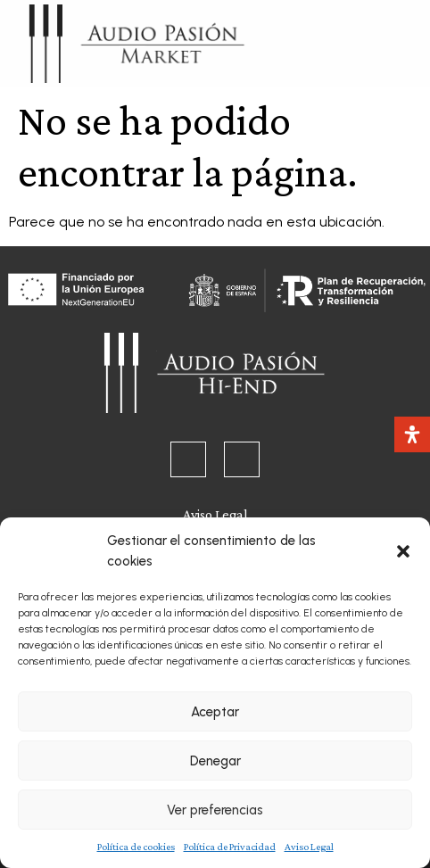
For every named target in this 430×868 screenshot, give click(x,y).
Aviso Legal (309, 847)
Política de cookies (136, 847)
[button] (403, 551)
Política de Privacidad (230, 847)
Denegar (215, 761)
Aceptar (215, 712)
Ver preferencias (215, 810)
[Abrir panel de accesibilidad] (412, 434)
